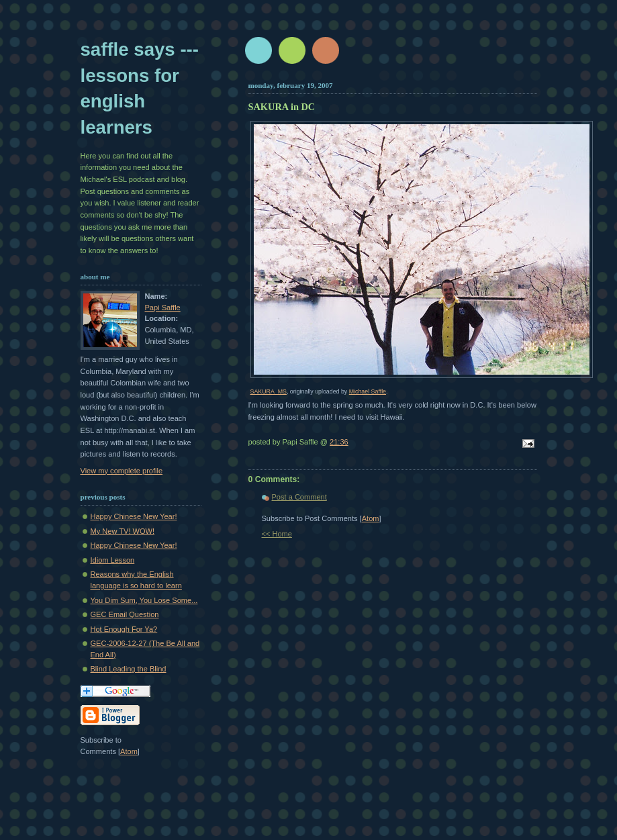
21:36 (339, 442)
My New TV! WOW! (123, 531)
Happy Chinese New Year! (134, 516)
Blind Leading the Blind (129, 669)
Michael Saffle (368, 391)
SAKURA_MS (269, 391)
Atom (371, 518)
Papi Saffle (163, 308)
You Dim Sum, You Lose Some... (144, 600)
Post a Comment (299, 497)
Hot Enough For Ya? (124, 629)
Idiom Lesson (113, 560)
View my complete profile (122, 471)
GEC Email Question (125, 614)
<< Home (277, 534)
